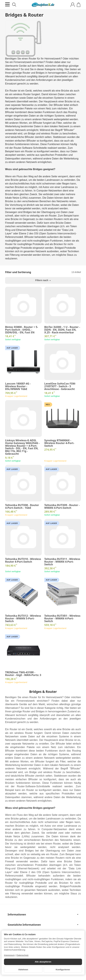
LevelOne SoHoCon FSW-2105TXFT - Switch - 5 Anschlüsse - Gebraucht (60, 386)
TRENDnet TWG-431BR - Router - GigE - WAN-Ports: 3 (23, 674)
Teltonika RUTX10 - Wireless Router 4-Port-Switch (23, 560)
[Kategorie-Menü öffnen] (7, 4)
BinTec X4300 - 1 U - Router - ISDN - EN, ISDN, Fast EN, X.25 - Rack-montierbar (62, 330)
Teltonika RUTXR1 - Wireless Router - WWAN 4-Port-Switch (62, 618)
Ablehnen (23, 970)
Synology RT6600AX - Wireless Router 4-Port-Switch (59, 443)
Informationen (43, 914)
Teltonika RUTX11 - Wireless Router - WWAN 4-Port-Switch (62, 562)
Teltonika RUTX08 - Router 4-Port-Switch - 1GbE (22, 507)
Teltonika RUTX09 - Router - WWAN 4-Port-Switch (62, 507)
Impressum (9, 955)
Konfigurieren (63, 970)
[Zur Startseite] (43, 5)
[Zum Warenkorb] (79, 5)
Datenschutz (22, 955)
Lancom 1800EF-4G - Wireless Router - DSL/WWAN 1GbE (18, 386)
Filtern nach (43, 280)
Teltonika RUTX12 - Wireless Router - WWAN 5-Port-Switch (23, 618)
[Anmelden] (73, 5)
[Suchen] (14, 5)
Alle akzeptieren (43, 962)
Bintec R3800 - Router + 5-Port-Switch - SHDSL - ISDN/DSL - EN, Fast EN (22, 330)
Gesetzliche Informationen (43, 925)
